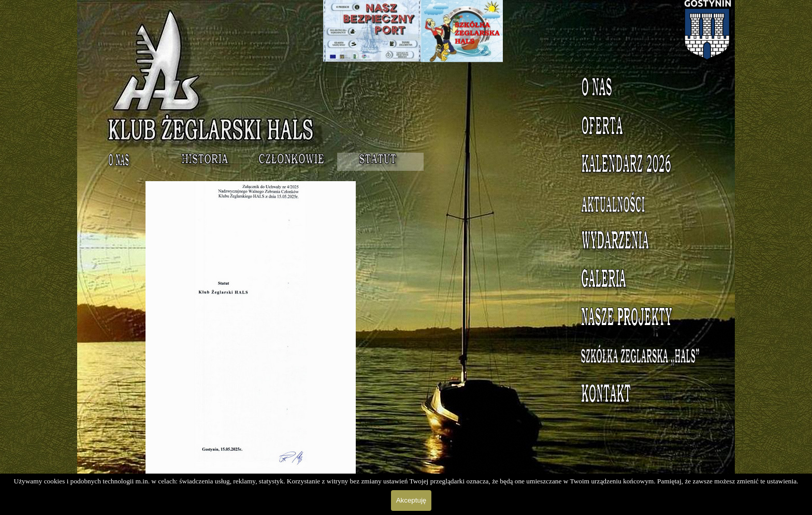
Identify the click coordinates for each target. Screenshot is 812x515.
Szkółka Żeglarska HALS (647, 363)
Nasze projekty (647, 319)
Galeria (647, 281)
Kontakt (647, 396)
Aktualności (647, 204)
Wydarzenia (647, 243)
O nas (647, 90)
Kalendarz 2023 (647, 166)
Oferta (647, 128)
